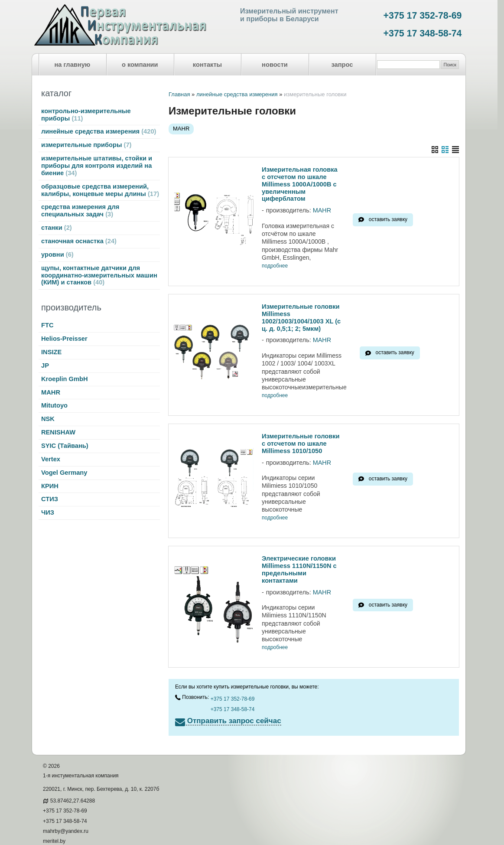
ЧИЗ (48, 512)
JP (45, 365)
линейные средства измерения (99, 131)
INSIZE (51, 352)
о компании (140, 65)
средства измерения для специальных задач (80, 210)
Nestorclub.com (139, 831)
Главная (179, 94)
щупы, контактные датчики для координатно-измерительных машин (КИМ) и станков (99, 275)
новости (275, 65)
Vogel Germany (64, 473)
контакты (207, 65)
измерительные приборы (86, 145)
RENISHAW (58, 432)
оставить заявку (388, 219)
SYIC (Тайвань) (65, 446)
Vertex (51, 459)
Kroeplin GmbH (64, 379)
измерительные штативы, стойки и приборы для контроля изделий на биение (97, 166)
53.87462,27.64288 (73, 776)
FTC (47, 325)
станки (57, 228)
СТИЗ (50, 499)
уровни (57, 254)
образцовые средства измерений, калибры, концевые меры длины (100, 190)
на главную (73, 65)
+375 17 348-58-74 (423, 33)
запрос (342, 65)
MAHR (51, 392)
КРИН (50, 486)
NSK (48, 419)
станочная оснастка (79, 241)
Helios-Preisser (64, 339)
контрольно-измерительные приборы (86, 115)
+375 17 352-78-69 (423, 16)
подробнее (275, 266)
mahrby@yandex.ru (66, 806)
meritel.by (54, 817)
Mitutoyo (54, 405)
